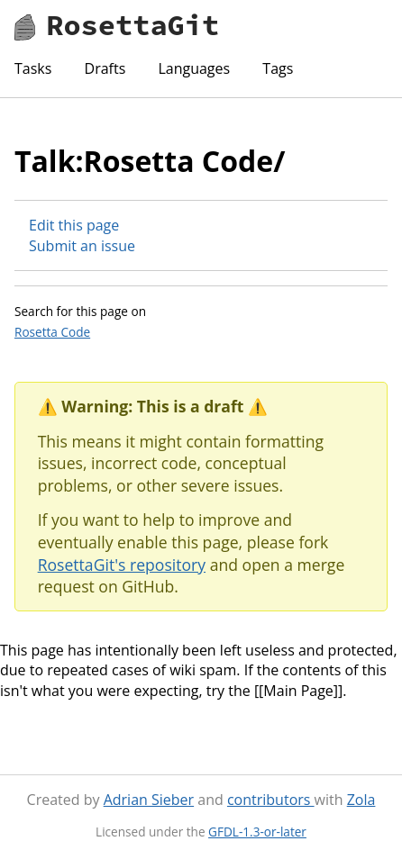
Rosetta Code (52, 332)
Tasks (33, 68)
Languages (194, 68)
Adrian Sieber (149, 800)
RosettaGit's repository (122, 565)
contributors (271, 800)
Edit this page (74, 225)
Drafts (105, 68)
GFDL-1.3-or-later (257, 832)
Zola (361, 800)
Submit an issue (82, 246)
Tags (278, 68)
